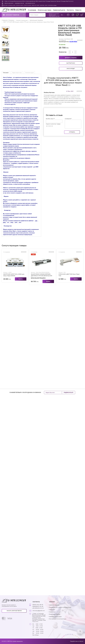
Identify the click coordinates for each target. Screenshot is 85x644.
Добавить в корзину (71, 58)
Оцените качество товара (53, 124)
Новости (78, 10)
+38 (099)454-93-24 (30, 3)
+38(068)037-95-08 (19, 3)
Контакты (70, 10)
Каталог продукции (22, 20)
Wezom (81, 641)
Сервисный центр (59, 10)
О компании (32, 10)
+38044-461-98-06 (9, 3)
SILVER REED (73, 42)
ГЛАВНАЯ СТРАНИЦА (8, 20)
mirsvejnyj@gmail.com (39, 611)
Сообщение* (68, 119)
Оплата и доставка (44, 10)
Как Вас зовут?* (50, 119)
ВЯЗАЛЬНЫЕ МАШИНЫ (36, 20)
